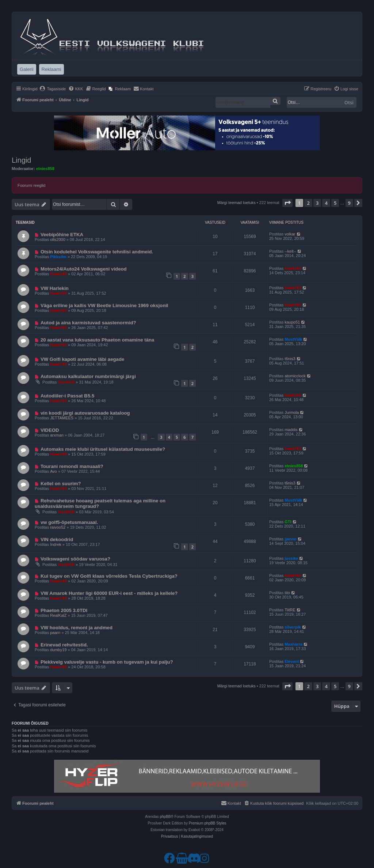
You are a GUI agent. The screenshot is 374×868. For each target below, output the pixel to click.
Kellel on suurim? (61, 484)
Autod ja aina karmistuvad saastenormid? (88, 323)
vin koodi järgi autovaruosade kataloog (85, 413)
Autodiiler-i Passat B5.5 (67, 396)
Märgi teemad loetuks (236, 203)
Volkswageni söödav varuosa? (75, 559)
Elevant (292, 661)
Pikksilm (58, 257)
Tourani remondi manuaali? (72, 466)
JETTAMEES (62, 418)
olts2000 (58, 239)
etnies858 (45, 169)
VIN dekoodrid (57, 539)
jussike (291, 558)
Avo (54, 471)
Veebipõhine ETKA (62, 235)
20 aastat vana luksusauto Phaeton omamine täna (97, 340)
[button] (287, 203)
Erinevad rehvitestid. (64, 645)
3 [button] (317, 203)
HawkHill (58, 274)
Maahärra (293, 644)
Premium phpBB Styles (208, 823)
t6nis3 (290, 359)
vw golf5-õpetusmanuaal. (69, 522)
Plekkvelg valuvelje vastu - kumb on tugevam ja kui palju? (107, 662)
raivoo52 (58, 527)
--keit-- (290, 251)
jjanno (290, 539)
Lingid (21, 160)
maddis (291, 430)
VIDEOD (50, 430)
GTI (288, 522)
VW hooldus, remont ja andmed (77, 628)
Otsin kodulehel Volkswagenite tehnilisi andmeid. (97, 252)
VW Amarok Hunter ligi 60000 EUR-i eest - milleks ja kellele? (109, 593)
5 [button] (335, 203)
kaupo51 (292, 322)
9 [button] (349, 203)
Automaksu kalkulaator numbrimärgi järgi (88, 376)
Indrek (56, 544)
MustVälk (293, 339)
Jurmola (292, 412)
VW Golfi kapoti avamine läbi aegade (82, 359)
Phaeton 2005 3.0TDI (64, 610)
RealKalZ (58, 615)
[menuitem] (53, 89)
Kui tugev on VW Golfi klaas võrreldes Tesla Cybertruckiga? (109, 576)
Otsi (349, 102)
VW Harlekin (55, 288)
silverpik (293, 627)
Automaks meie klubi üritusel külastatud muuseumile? (103, 449)
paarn (55, 633)
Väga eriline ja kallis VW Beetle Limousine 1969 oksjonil (104, 305)
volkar (290, 234)
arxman (57, 435)
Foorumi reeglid (31, 185)
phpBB (165, 817)
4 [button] (326, 203)
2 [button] (308, 203)
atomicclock (295, 376)
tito (287, 593)
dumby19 (58, 650)
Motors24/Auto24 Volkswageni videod (84, 269)
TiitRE (290, 610)
